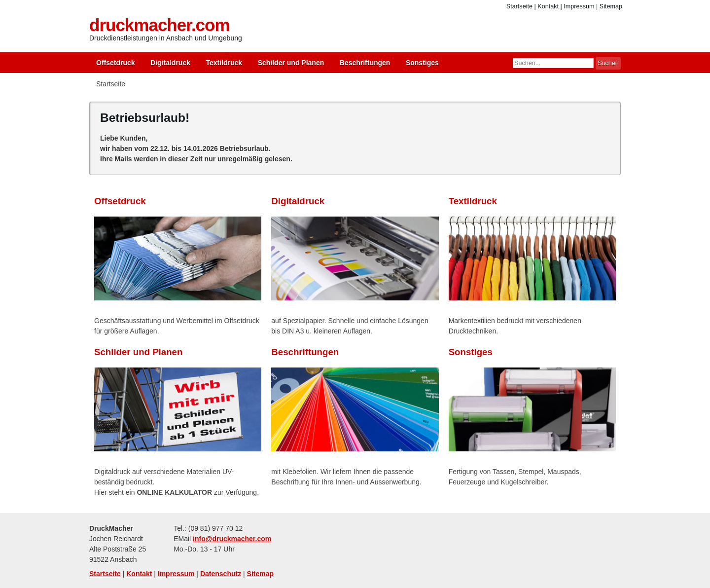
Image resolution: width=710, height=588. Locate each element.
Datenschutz (221, 574)
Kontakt (548, 6)
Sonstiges (471, 352)
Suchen (608, 63)
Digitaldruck (298, 201)
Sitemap (611, 6)
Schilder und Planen (138, 352)
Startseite (519, 6)
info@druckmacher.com (232, 539)
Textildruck (473, 201)
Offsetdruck (120, 201)
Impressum (579, 6)
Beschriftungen (305, 352)
